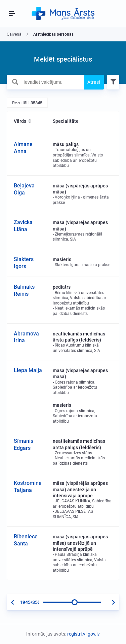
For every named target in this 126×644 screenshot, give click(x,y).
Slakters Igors (24, 263)
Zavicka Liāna (23, 226)
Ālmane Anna (23, 148)
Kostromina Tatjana (28, 487)
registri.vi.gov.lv (83, 634)
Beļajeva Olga (24, 189)
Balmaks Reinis (24, 290)
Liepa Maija (28, 370)
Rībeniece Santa (26, 540)
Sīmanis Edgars (24, 444)
